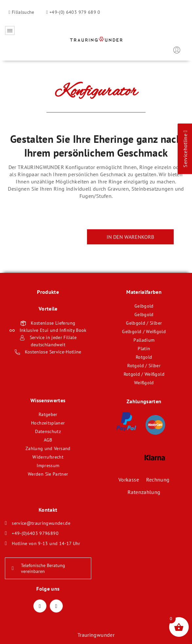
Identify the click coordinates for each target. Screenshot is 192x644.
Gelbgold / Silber (144, 323)
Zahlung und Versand (48, 448)
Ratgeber (48, 414)
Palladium (144, 340)
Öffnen (10, 30)
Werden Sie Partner (48, 474)
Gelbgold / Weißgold (144, 331)
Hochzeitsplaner (48, 423)
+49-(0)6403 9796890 (35, 533)
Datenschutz (48, 431)
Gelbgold (144, 306)
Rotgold (144, 357)
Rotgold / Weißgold (144, 374)
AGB (48, 440)
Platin (144, 349)
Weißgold (144, 383)
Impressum (48, 465)
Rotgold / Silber (144, 366)
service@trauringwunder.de (41, 523)
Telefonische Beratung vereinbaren (38, 568)
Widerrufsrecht (48, 457)
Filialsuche (22, 12)
